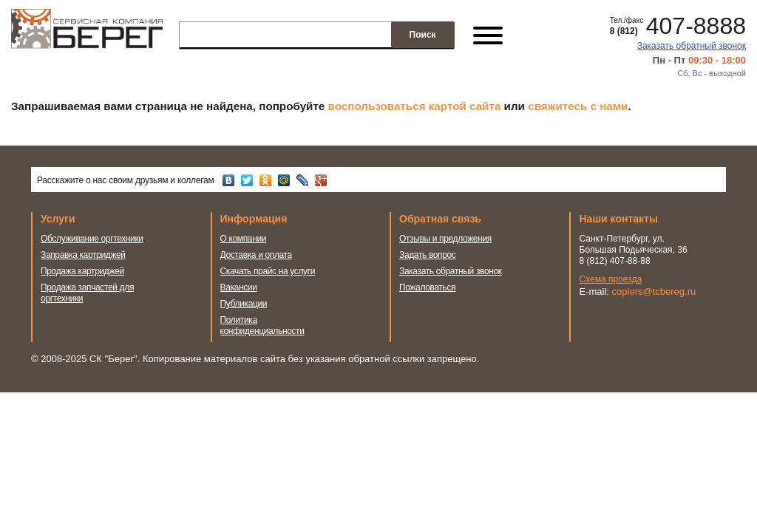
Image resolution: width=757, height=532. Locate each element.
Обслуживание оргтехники (92, 239)
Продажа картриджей (82, 271)
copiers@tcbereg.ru (654, 291)
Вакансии (239, 287)
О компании (244, 239)
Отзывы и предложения (445, 239)
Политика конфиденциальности (262, 325)
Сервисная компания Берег (87, 35)
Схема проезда (611, 279)
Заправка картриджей (83, 255)
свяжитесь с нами (578, 106)
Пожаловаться (427, 287)
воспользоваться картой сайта (415, 106)
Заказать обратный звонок (692, 46)
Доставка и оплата (256, 255)
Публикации (244, 304)
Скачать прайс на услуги (268, 271)
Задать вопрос (428, 255)
